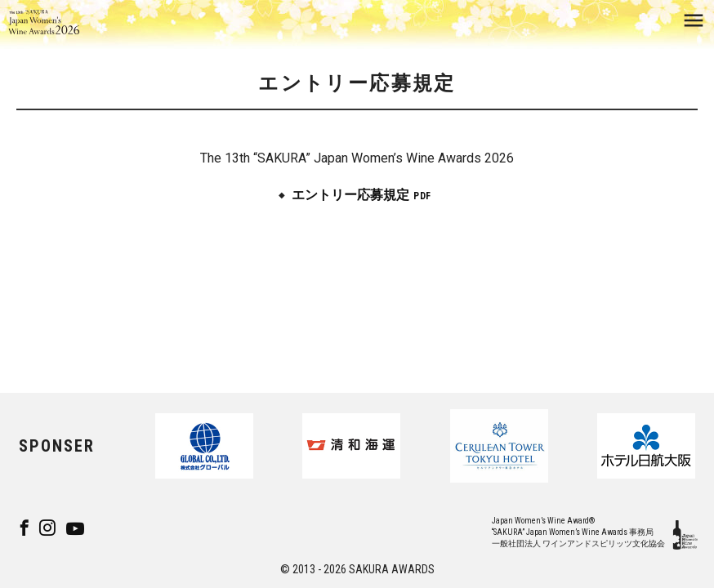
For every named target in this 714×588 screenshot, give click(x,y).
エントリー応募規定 (350, 195)
